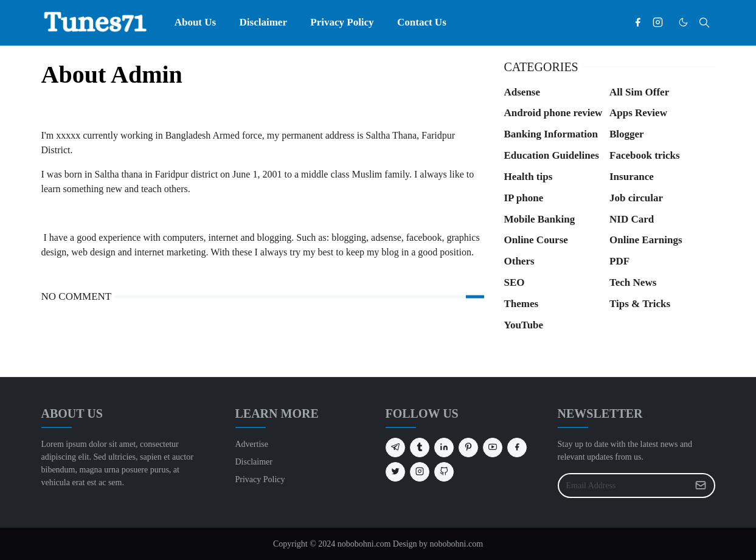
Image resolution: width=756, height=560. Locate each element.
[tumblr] (420, 448)
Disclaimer (254, 462)
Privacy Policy (260, 479)
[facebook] (638, 22)
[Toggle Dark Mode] (683, 22)
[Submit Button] (701, 486)
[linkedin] (444, 448)
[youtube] (493, 448)
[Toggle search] (704, 22)
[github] (444, 472)
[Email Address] (623, 486)
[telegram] (395, 448)
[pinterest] (468, 448)
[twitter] (395, 472)
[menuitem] (196, 22)
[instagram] (658, 22)
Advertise (252, 444)
